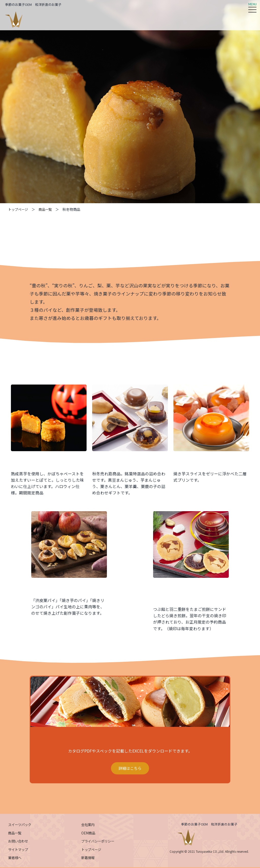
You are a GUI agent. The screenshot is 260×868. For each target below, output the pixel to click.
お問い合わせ (19, 842)
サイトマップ (19, 850)
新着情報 (88, 859)
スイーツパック (21, 825)
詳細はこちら (130, 769)
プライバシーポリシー (99, 842)
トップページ (19, 209)
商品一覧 (47, 209)
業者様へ (15, 859)
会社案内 (88, 825)
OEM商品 (89, 834)
